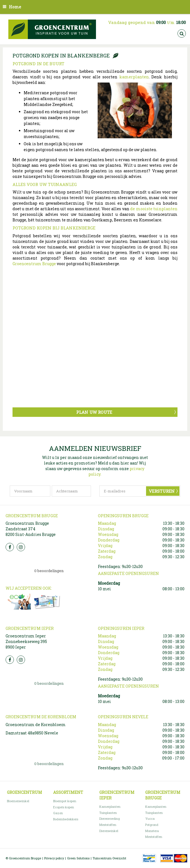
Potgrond (152, 825)
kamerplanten (134, 77)
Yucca (150, 819)
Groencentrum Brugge (34, 264)
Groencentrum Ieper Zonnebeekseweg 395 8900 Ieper (26, 641)
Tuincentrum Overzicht (109, 858)
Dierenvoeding (110, 819)
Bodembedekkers (66, 819)
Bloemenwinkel (18, 801)
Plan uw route (94, 412)
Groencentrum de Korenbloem (36, 725)
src (182, 33)
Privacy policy (54, 858)
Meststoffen (108, 825)
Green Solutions (78, 858)
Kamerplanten (110, 807)
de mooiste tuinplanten (154, 209)
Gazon (58, 813)
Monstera (152, 831)
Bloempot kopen (65, 801)
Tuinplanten (108, 813)
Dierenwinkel (109, 831)
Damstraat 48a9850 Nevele (32, 733)
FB (10, 547)
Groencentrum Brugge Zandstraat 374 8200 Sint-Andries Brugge (31, 529)
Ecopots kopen (64, 807)
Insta (21, 547)
